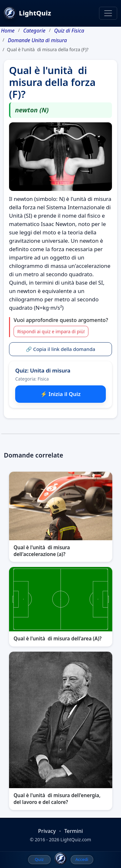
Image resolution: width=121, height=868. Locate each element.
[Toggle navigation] (108, 13)
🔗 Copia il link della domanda (60, 349)
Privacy (47, 831)
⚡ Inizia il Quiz (60, 394)
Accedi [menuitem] (82, 859)
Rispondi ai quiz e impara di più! (51, 331)
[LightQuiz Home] (61, 859)
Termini (74, 831)
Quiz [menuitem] (39, 859)
